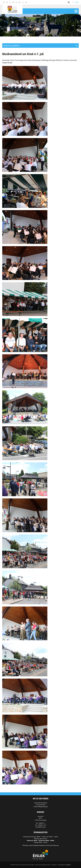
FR (73, 2)
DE (77, 2)
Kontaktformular (41, 827)
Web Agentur (62, 865)
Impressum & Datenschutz (43, 865)
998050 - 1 (42, 823)
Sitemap (54, 865)
